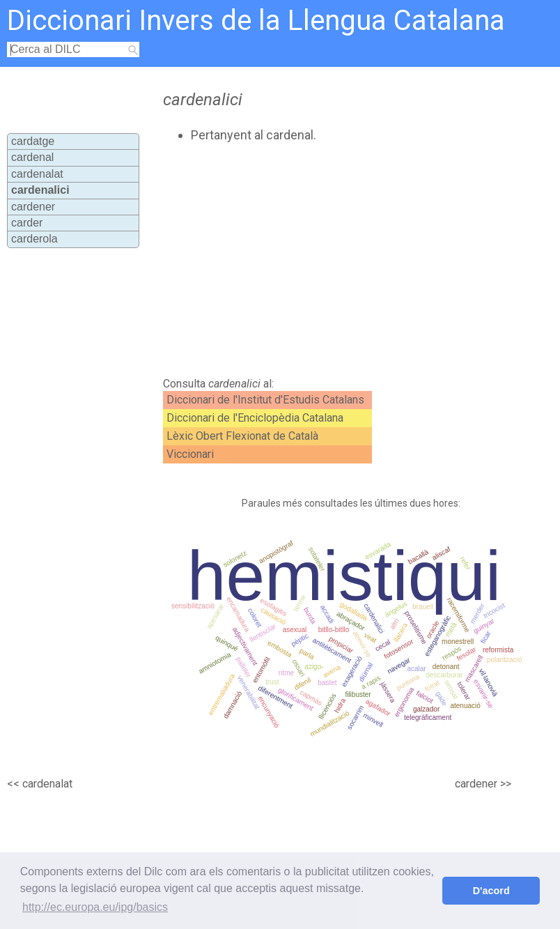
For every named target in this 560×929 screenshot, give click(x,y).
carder (27, 223)
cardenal (32, 157)
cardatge (33, 141)
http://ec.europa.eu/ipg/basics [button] (95, 907)
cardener (33, 207)
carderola (34, 239)
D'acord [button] (491, 891)
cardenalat (37, 174)
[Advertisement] (309, 260)
